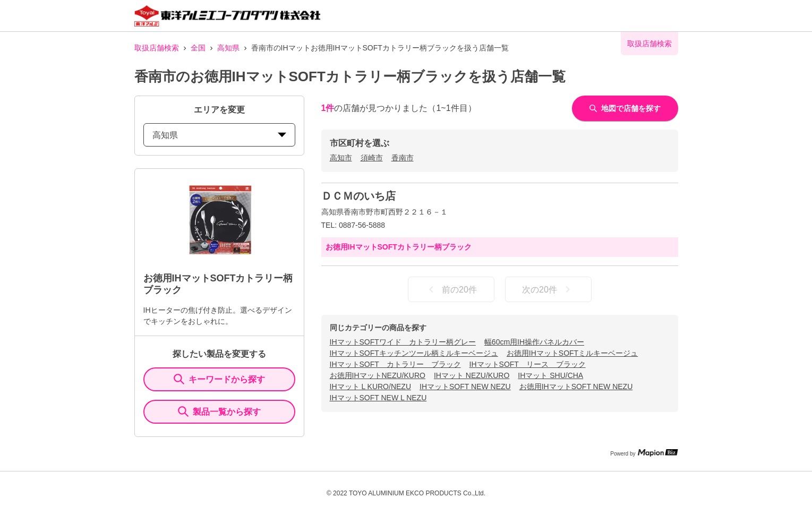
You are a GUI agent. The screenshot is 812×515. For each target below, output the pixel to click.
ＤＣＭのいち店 (358, 196)
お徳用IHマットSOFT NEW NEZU (576, 387)
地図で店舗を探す (625, 108)
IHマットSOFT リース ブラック (528, 364)
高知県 (228, 48)
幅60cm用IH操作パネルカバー (534, 342)
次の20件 (548, 289)
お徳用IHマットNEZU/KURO (378, 375)
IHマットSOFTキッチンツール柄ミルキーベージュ (414, 353)
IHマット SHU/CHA (550, 375)
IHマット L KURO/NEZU (371, 387)
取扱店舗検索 (157, 48)
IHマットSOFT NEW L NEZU (378, 398)
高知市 (341, 158)
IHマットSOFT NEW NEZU (465, 387)
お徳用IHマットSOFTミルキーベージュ (572, 353)
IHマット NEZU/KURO (472, 375)
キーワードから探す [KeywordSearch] (219, 379)
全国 (198, 48)
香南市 (403, 158)
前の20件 (451, 289)
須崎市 (372, 158)
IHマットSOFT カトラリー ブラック (395, 364)
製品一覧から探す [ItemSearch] (219, 411)
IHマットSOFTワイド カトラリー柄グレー (403, 342)
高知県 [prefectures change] (219, 135)
